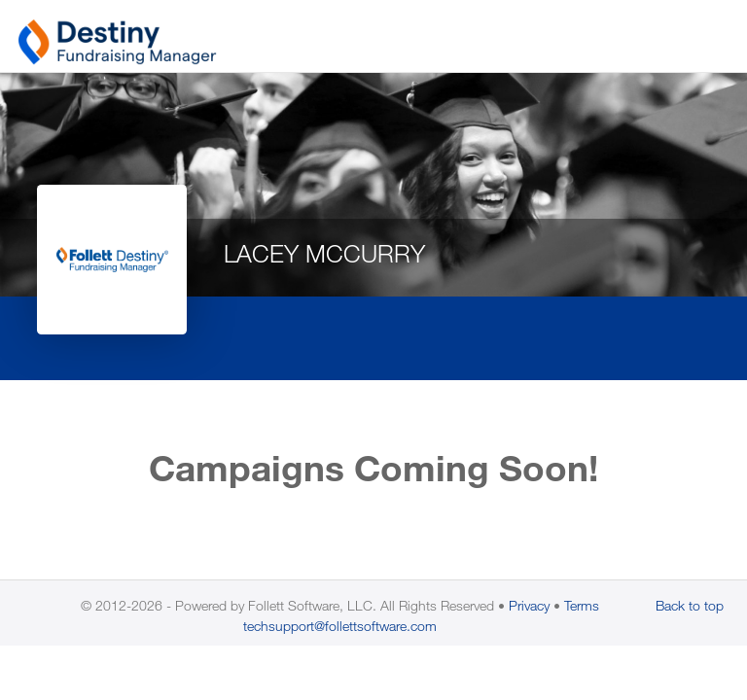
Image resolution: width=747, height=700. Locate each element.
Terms (582, 605)
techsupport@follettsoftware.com (340, 626)
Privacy (529, 605)
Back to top (690, 605)
